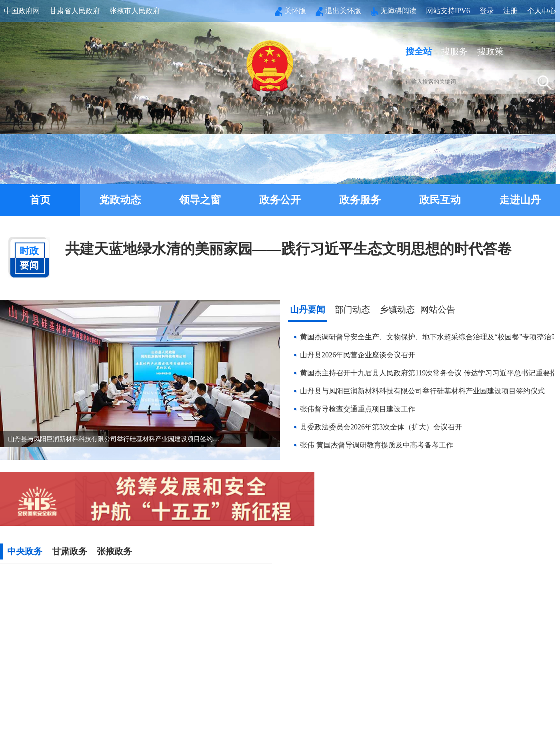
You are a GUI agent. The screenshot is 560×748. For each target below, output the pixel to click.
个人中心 (542, 11)
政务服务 (360, 200)
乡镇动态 (397, 310)
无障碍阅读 (394, 11)
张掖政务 (114, 551)
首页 (40, 200)
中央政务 (25, 551)
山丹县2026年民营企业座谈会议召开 (358, 355)
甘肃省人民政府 (75, 11)
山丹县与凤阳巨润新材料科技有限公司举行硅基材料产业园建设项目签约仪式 (422, 391)
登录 (487, 11)
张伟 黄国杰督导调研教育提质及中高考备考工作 (377, 445)
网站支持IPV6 (448, 11)
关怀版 (290, 11)
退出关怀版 (338, 11)
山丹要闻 (308, 310)
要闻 (29, 254)
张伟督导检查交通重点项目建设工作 (358, 409)
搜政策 (490, 51)
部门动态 (352, 310)
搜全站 (419, 51)
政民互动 (440, 200)
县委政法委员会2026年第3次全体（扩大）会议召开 (381, 427)
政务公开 (280, 200)
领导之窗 (200, 200)
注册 (510, 11)
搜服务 (454, 51)
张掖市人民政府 (135, 11)
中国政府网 (22, 11)
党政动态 (120, 200)
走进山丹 (520, 200)
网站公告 (438, 310)
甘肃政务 (70, 551)
